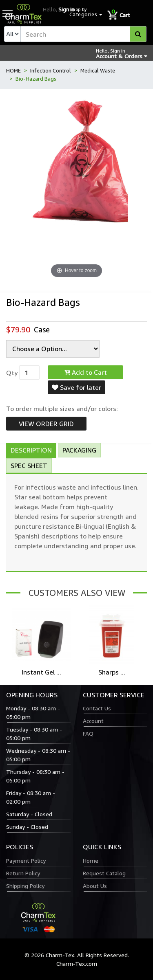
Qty (12, 373)
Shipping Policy (25, 886)
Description (31, 450)
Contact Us (97, 708)
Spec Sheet (29, 466)
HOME (13, 70)
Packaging (79, 450)
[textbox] (83, 34)
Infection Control (51, 70)
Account (93, 721)
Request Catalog (104, 873)
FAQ (88, 733)
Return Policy (23, 873)
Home (91, 860)
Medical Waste (98, 70)
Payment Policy (26, 860)
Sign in (66, 9)
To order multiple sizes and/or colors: (62, 409)
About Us (95, 886)
